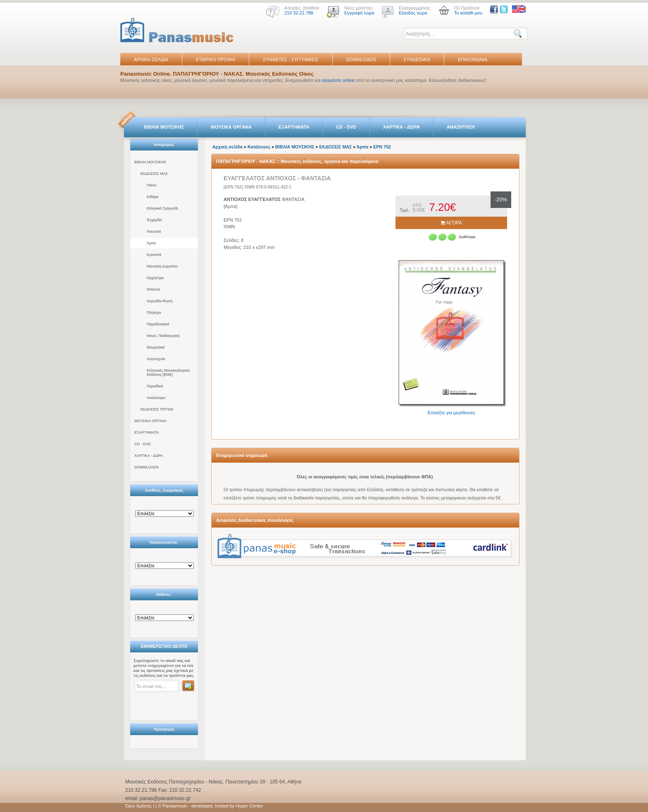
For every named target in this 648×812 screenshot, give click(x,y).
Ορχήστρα (155, 278)
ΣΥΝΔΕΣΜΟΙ (417, 60)
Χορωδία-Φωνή (160, 301)
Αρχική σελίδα (228, 147)
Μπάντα (153, 289)
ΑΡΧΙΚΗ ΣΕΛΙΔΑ (151, 60)
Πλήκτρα (154, 313)
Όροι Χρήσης (138, 806)
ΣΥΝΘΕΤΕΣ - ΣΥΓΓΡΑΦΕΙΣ (291, 60)
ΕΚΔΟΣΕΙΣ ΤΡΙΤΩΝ (157, 409)
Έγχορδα (154, 220)
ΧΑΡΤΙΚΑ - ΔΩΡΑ (401, 127)
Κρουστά (154, 255)
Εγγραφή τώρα (359, 13)
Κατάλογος (259, 147)
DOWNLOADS (361, 60)
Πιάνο (151, 185)
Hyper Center (249, 806)
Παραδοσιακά (158, 324)
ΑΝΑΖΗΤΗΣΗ (461, 127)
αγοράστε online (338, 80)
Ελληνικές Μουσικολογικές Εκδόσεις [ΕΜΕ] (168, 373)
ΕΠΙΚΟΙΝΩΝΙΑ (473, 60)
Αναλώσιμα (156, 398)
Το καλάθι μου (468, 13)
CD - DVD (346, 127)
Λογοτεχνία (156, 359)
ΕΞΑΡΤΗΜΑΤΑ (294, 127)
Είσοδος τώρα (413, 13)
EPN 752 (382, 147)
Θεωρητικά (156, 347)
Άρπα (151, 243)
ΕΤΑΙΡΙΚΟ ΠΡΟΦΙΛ (216, 60)
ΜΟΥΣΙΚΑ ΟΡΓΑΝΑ (231, 127)
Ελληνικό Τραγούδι (162, 208)
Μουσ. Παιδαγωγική (163, 336)
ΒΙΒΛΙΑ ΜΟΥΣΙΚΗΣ (164, 127)
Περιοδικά (155, 386)
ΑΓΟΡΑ (451, 223)
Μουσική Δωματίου (162, 266)
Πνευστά (154, 232)
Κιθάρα (153, 197)
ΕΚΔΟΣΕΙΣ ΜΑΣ (154, 174)
